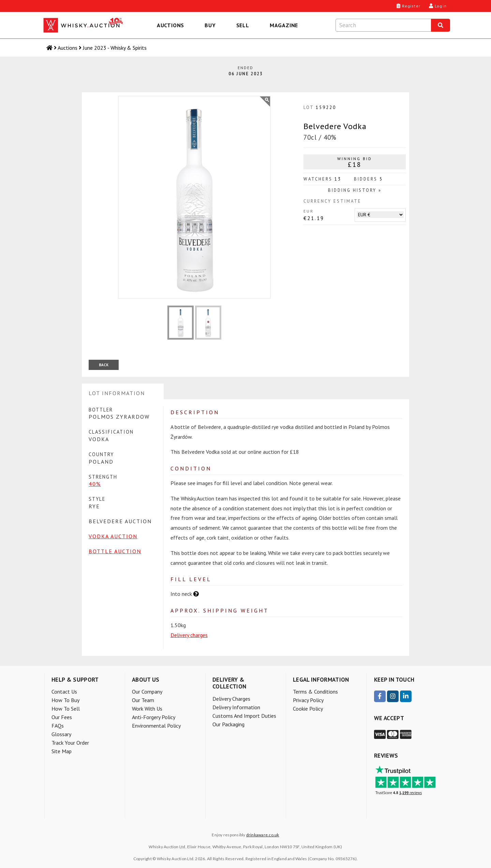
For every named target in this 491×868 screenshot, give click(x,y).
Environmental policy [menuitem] (156, 726)
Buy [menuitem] (210, 25)
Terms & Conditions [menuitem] (315, 692)
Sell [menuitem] (243, 25)
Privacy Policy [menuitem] (308, 700)
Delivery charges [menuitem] (231, 699)
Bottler (101, 410)
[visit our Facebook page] (380, 696)
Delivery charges (189, 635)
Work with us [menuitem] (147, 709)
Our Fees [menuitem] (62, 717)
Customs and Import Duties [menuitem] (244, 716)
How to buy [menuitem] (65, 700)
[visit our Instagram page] (393, 696)
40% (95, 484)
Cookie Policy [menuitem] (308, 709)
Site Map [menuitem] (62, 751)
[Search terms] (383, 25)
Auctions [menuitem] (170, 25)
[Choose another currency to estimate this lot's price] (380, 215)
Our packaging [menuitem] (228, 724)
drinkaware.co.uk (263, 835)
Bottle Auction (115, 551)
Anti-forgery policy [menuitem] (154, 717)
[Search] (441, 25)
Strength (103, 477)
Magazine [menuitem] (284, 25)
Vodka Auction (113, 536)
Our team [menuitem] (143, 700)
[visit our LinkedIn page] (406, 696)
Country (101, 454)
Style (97, 499)
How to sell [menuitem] (66, 709)
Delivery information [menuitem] (236, 707)
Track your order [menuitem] (70, 743)
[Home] (50, 48)
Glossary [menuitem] (61, 734)
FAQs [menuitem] (58, 726)
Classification (111, 432)
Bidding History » (355, 190)
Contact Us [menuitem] (64, 692)
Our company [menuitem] (147, 692)
